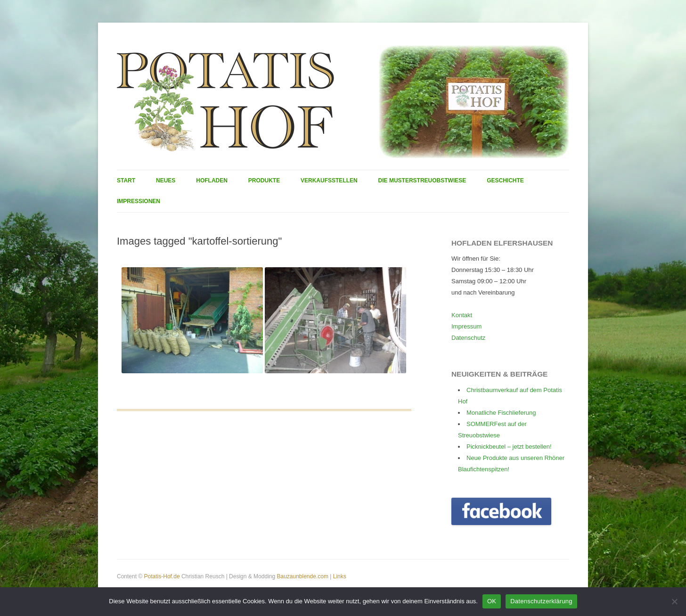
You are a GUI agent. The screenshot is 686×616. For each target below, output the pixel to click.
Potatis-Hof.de (162, 576)
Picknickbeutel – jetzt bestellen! (509, 447)
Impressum (466, 326)
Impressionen (139, 201)
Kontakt (462, 315)
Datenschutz (468, 338)
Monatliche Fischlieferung (501, 413)
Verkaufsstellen (329, 181)
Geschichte (505, 181)
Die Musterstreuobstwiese (422, 181)
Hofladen (212, 181)
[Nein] (674, 601)
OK (492, 601)
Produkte (264, 181)
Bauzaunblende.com (302, 576)
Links (340, 576)
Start (126, 181)
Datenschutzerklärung (541, 601)
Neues (166, 181)
